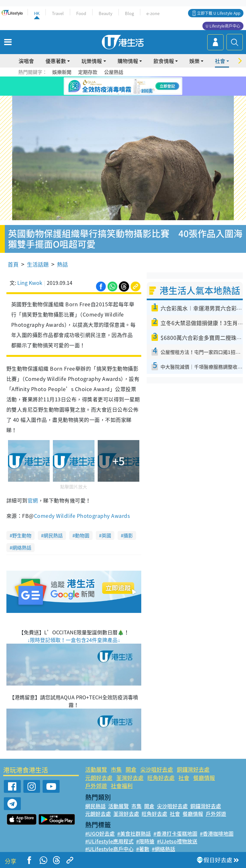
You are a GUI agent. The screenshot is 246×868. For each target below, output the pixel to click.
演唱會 (26, 61)
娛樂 (194, 61)
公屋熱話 (114, 72)
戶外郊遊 (96, 786)
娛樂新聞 (62, 72)
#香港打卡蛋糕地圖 (175, 833)
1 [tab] (112, 94)
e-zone (153, 13)
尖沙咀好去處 (157, 769)
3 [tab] (125, 94)
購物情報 (128, 61)
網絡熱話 (22, 548)
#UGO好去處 (100, 833)
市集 (116, 769)
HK (37, 13)
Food (81, 13)
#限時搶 (145, 841)
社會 (220, 61)
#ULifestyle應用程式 (109, 841)
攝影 (128, 535)
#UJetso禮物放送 (177, 841)
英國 (106, 535)
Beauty (106, 13)
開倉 (131, 769)
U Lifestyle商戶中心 (223, 26)
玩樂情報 (92, 61)
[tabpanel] (123, 86)
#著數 (143, 849)
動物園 (82, 535)
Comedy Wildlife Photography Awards (82, 516)
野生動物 (22, 535)
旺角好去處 (161, 778)
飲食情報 (164, 61)
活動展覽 (96, 769)
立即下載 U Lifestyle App (219, 13)
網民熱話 (53, 535)
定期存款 (88, 72)
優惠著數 (56, 61)
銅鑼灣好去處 (193, 769)
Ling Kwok (30, 283)
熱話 (62, 264)
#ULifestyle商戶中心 (109, 849)
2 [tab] (118, 94)
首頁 (13, 264)
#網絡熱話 (164, 849)
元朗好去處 (99, 778)
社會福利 (122, 786)
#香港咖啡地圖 (217, 833)
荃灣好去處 (130, 778)
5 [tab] (137, 94)
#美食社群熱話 (134, 833)
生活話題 (38, 264)
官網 (33, 500)
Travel (58, 13)
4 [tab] (131, 94)
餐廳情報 (204, 778)
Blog (129, 13)
